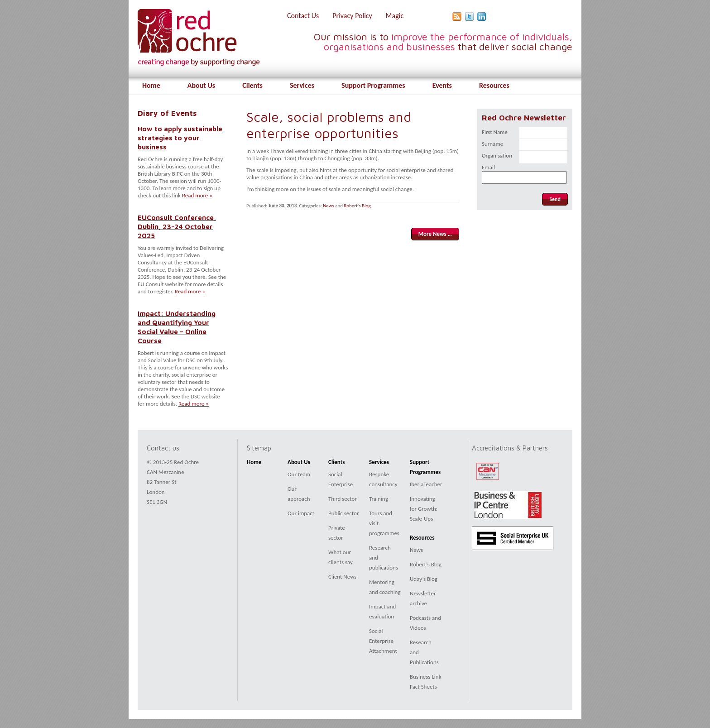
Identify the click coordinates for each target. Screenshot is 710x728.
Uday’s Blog (424, 579)
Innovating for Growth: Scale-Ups (424, 509)
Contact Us (303, 16)
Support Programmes (373, 85)
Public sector (343, 513)
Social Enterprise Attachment (383, 641)
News (329, 206)
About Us (201, 85)
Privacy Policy (352, 16)
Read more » (197, 195)
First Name (495, 132)
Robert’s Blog (426, 564)
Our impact (301, 513)
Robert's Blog (357, 206)
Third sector (343, 499)
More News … (435, 234)
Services (302, 85)
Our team (299, 474)
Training (379, 499)
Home (151, 85)
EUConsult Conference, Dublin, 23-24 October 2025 (177, 226)
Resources (494, 85)
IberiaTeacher (426, 484)
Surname (492, 144)
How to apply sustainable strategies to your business (180, 138)
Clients (252, 85)
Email (488, 167)
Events (442, 85)
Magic (395, 16)
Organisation (497, 156)
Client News (342, 577)
